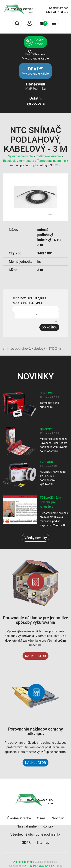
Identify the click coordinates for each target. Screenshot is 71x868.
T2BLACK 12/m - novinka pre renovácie (51, 502)
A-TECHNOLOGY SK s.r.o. (40, 866)
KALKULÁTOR (35, 656)
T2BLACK (46, 462)
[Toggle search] (17, 23)
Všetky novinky (35, 538)
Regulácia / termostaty (18, 161)
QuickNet (46, 429)
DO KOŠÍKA (49, 327)
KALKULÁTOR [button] (35, 763)
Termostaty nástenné (51, 161)
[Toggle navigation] (29, 23)
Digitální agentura (23, 862)
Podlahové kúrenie (48, 156)
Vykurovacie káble (20, 156)
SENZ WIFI (47, 393)
